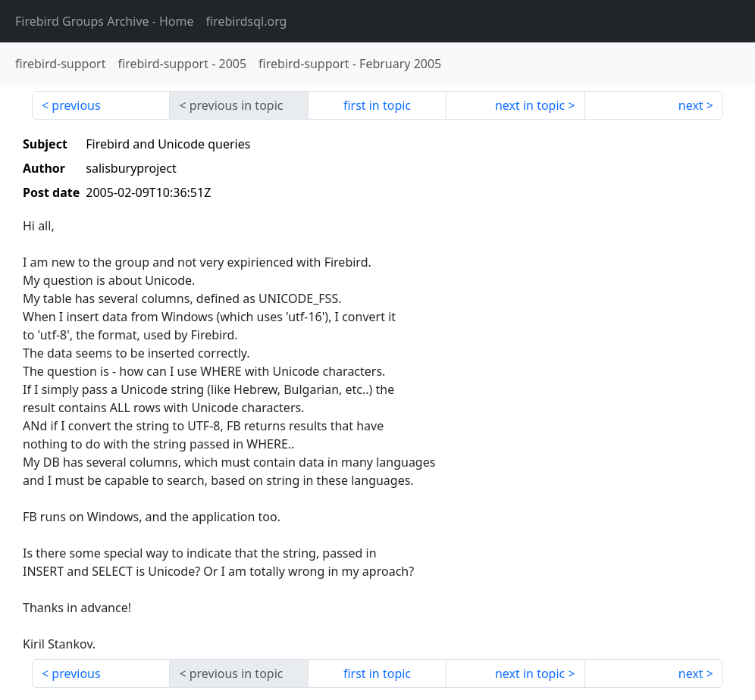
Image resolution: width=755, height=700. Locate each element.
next (691, 105)
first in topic (377, 105)
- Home (105, 21)
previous (76, 105)
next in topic (530, 105)
